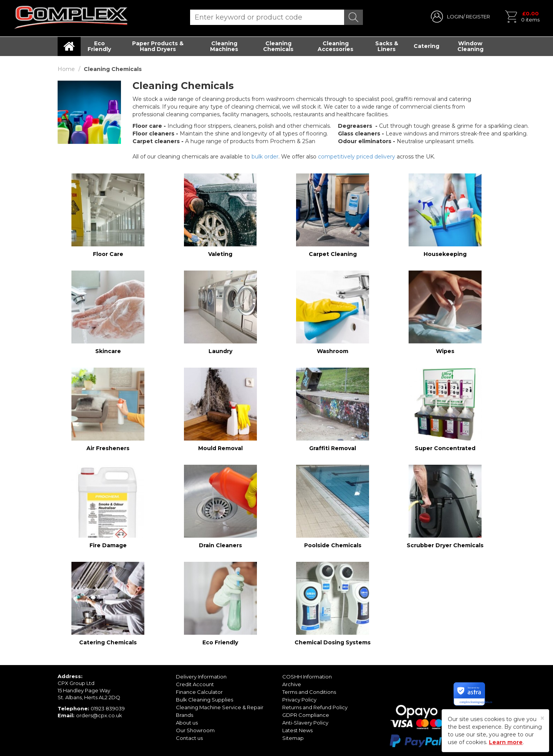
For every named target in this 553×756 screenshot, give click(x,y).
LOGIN (455, 17)
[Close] (542, 718)
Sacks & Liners (387, 46)
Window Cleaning (470, 46)
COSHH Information (307, 677)
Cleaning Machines (224, 46)
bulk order (265, 157)
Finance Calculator (199, 692)
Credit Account (195, 684)
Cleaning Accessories (335, 46)
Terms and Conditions (309, 692)
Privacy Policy (299, 700)
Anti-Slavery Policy (305, 723)
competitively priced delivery (357, 157)
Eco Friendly (99, 46)
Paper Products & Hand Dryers (158, 46)
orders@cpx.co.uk (99, 715)
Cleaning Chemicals (278, 46)
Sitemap (293, 738)
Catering (426, 46)
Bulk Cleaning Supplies (204, 700)
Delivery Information (201, 677)
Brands (185, 715)
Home (66, 69)
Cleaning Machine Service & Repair (220, 707)
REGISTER (478, 17)
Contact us (189, 738)
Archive (292, 684)
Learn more (506, 742)
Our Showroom (195, 730)
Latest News (297, 730)
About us (187, 723)
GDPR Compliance (306, 715)
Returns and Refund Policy (315, 707)
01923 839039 (108, 708)
